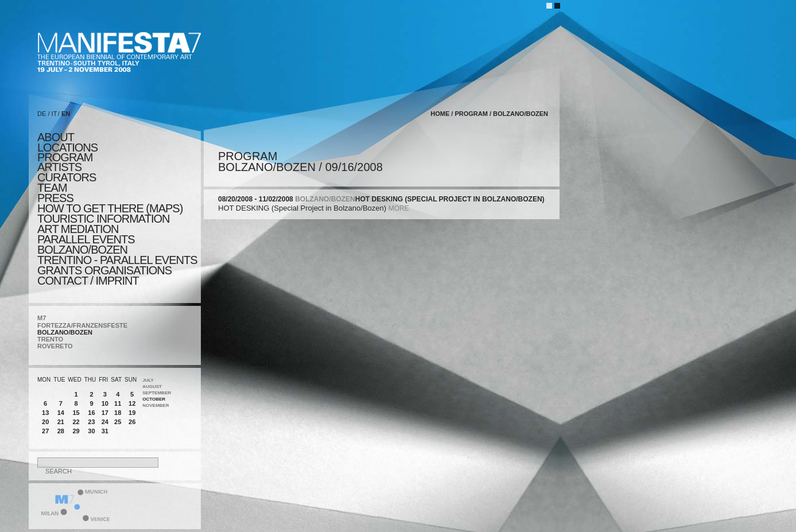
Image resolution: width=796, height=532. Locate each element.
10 (105, 403)
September (157, 393)
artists (59, 167)
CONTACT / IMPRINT (88, 281)
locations (67, 147)
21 (61, 422)
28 (61, 431)
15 (76, 413)
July (148, 380)
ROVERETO (55, 346)
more (399, 208)
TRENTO (50, 339)
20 (45, 422)
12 (132, 403)
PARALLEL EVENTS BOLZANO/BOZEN (86, 244)
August (152, 387)
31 (105, 431)
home (440, 114)
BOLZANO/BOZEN (65, 332)
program (65, 157)
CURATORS (67, 177)
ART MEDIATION (78, 229)
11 (118, 403)
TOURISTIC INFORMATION (103, 219)
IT (55, 114)
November (156, 405)
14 (61, 413)
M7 (42, 318)
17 (105, 413)
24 (105, 422)
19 (132, 413)
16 (91, 413)
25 (118, 422)
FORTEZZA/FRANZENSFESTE (82, 325)
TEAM (52, 188)
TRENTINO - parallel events (117, 260)
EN (66, 114)
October (154, 399)
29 (76, 431)
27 (45, 431)
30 (91, 431)
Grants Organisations (104, 270)
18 (118, 413)
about (56, 137)
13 (45, 413)
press (55, 198)
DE (42, 114)
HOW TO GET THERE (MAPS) (110, 208)
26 (132, 422)
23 (91, 422)
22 (76, 422)
